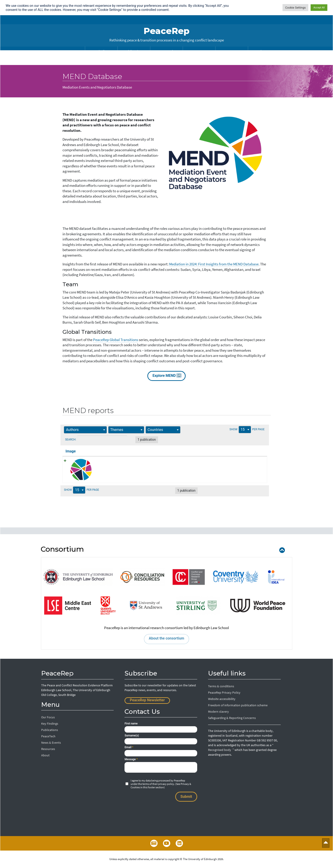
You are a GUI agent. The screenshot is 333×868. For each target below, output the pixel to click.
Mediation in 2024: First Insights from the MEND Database (214, 264)
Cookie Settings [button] (296, 8)
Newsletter (154, 844)
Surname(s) (132, 736)
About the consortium (166, 638)
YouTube (167, 844)
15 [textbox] (237, 430)
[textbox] (76, 430)
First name (131, 724)
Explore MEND (166, 375)
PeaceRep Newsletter (147, 700)
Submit (186, 797)
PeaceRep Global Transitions (116, 340)
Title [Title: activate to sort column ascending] (97, 451)
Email (129, 748)
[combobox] (87, 430)
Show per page (242, 430)
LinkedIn (179, 844)
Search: (104, 439)
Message (131, 760)
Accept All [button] (319, 8)
